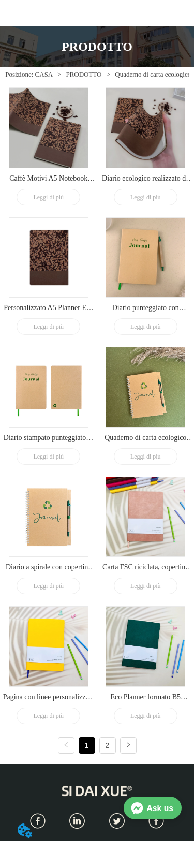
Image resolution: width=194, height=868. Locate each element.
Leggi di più (48, 197)
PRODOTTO (84, 74)
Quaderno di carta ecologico (152, 74)
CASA (43, 74)
